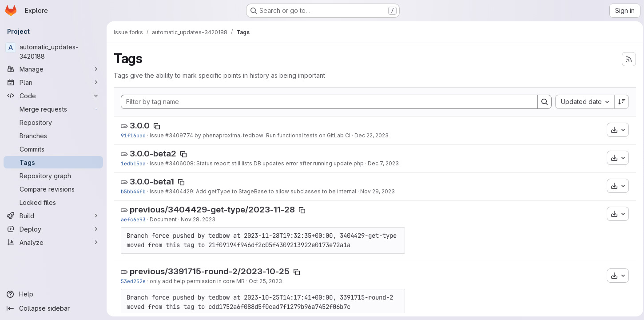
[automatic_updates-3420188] (53, 52)
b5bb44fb (133, 191)
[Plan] (53, 82)
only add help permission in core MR (197, 281)
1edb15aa (133, 163)
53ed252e (133, 281)
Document (163, 219)
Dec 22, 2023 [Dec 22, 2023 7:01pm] (372, 135)
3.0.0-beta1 (152, 182)
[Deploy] (53, 229)
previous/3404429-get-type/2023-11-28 (212, 210)
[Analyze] (53, 242)
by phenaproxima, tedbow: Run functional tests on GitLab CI (272, 135)
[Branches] (53, 136)
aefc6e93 (133, 219)
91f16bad (133, 135)
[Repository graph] (53, 176)
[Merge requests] (53, 109)
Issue (157, 135)
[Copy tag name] (157, 126)
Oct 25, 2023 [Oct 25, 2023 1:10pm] (265, 281)
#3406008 (179, 163)
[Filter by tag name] (328, 102)
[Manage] (53, 69)
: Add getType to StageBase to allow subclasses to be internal (275, 191)
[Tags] (53, 162)
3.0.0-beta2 (153, 154)
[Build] (53, 216)
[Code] (53, 96)
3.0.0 (140, 126)
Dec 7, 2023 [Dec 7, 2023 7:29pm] (383, 163)
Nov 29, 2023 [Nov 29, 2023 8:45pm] (378, 191)
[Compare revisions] (53, 189)
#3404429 (179, 191)
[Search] (542, 102)
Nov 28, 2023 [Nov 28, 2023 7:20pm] (198, 219)
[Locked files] (53, 202)
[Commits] (53, 149)
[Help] (53, 294)
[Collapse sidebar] (53, 308)
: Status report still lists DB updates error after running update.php (279, 163)
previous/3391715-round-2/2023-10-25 (210, 271)
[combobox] (582, 102)
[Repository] (53, 122)
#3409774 (179, 135)
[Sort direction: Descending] (619, 102)
